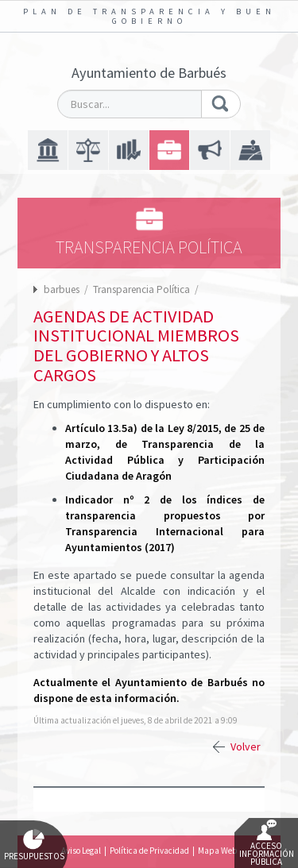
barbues (62, 289)
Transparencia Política (143, 289)
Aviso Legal (81, 851)
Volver (246, 746)
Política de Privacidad (149, 851)
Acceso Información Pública (267, 843)
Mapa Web (217, 851)
